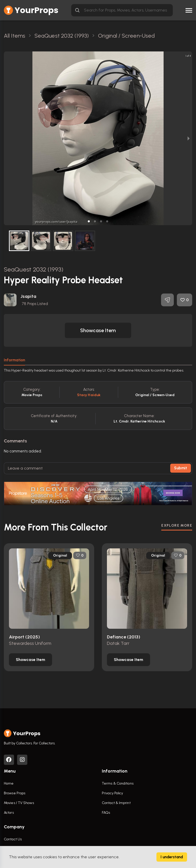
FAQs (106, 813)
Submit (181, 468)
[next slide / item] (189, 138)
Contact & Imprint (116, 803)
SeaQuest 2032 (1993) (34, 269)
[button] (89, 221)
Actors (9, 813)
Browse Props (15, 793)
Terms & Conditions (118, 783)
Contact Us (13, 839)
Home (9, 783)
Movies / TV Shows (19, 803)
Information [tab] (14, 360)
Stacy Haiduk (89, 395)
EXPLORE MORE (177, 525)
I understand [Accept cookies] (172, 857)
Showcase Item (98, 330)
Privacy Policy (112, 793)
